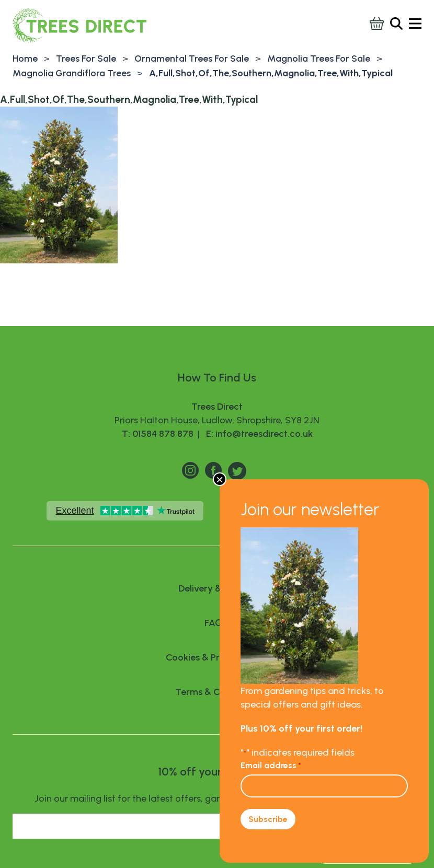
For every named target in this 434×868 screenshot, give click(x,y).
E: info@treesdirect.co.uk (257, 434)
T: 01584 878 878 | (162, 434)
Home (25, 59)
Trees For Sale (86, 59)
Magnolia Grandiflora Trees (72, 73)
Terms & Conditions (217, 692)
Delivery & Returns (217, 588)
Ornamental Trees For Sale (192, 59)
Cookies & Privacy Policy (217, 657)
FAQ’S (217, 623)
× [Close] (220, 479)
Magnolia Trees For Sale (319, 59)
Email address (271, 765)
